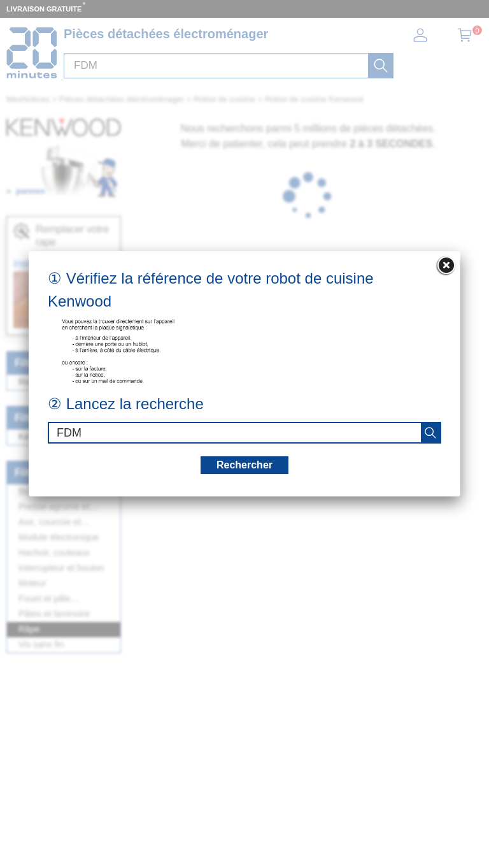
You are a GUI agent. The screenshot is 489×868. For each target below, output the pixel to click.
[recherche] (430, 433)
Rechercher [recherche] (244, 465)
